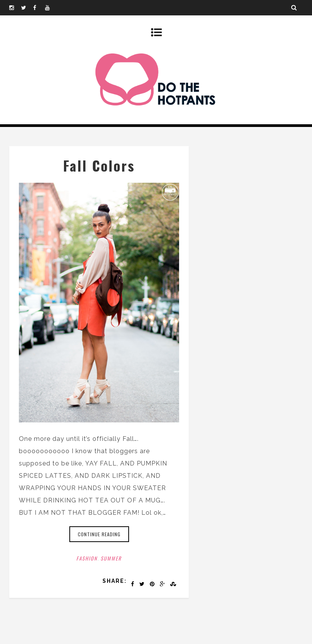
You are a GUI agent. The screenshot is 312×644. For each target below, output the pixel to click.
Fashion (87, 558)
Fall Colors (99, 165)
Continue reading (99, 534)
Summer (111, 558)
